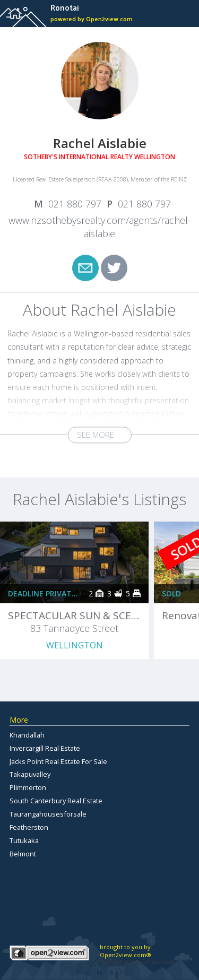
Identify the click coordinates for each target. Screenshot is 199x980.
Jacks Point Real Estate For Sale (58, 761)
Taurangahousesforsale (48, 814)
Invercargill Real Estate (45, 748)
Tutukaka (24, 840)
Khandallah (27, 735)
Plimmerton (28, 787)
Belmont (23, 854)
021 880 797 (75, 204)
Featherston (29, 827)
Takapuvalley (30, 774)
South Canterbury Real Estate (56, 801)
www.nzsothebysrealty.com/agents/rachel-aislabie (100, 227)
